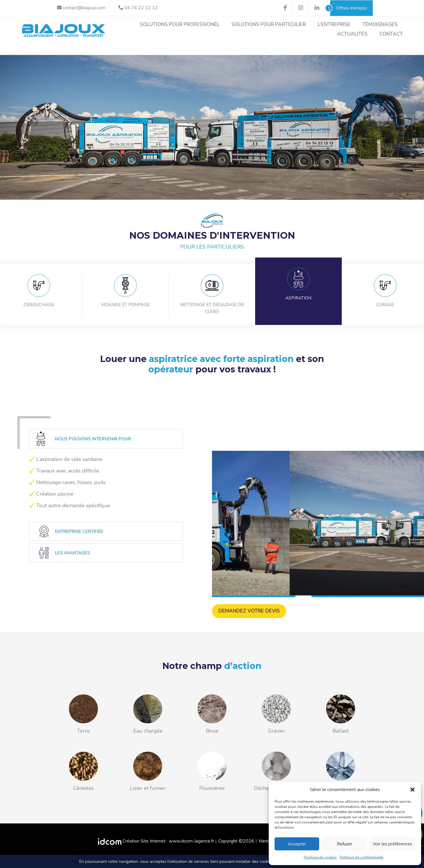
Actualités (352, 34)
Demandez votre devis (250, 616)
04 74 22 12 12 (138, 8)
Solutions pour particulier (269, 24)
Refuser (344, 844)
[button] (412, 790)
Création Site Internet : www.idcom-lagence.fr (156, 846)
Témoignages (380, 24)
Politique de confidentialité (361, 857)
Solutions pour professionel (180, 24)
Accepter (297, 844)
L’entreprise (334, 24)
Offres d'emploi (349, 8)
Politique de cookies (320, 857)
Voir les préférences (392, 844)
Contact (391, 34)
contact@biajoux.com (81, 8)
